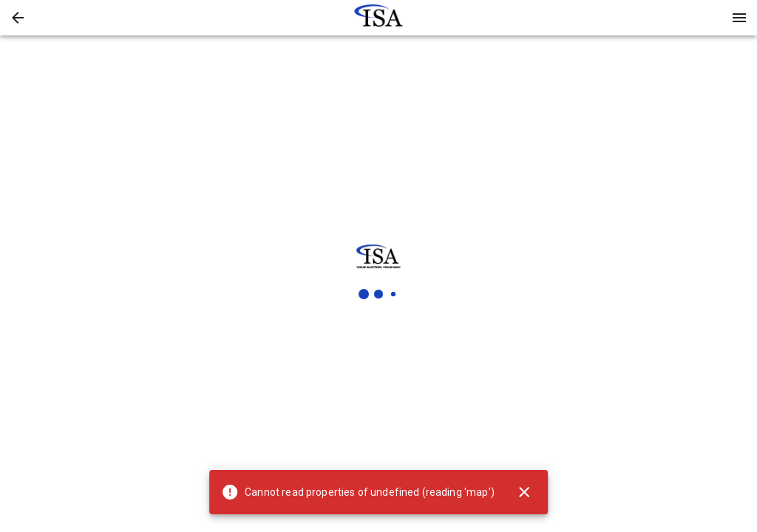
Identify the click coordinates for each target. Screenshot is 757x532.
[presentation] (378, 18)
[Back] (18, 18)
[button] (18, 18)
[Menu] (739, 18)
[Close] (524, 492)
